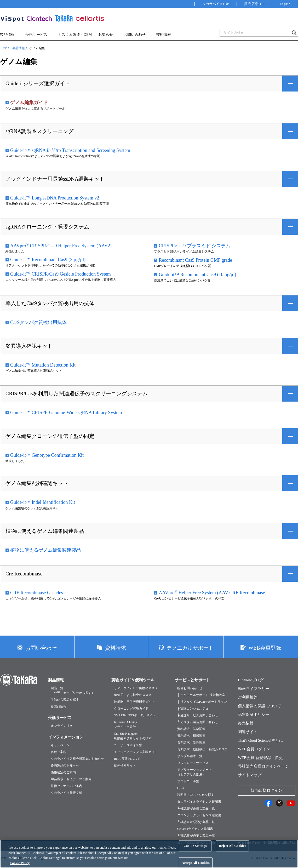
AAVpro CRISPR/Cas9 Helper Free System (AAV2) (61, 245)
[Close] (290, 859)
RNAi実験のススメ (127, 759)
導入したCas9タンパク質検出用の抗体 (50, 303)
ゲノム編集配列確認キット (37, 483)
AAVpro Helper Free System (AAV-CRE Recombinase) (213, 592)
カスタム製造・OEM (75, 35)
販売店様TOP (254, 4)
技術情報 (164, 35)
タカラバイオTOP (216, 4)
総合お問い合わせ (190, 688)
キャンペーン (60, 745)
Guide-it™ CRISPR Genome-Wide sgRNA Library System (66, 413)
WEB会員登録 (265, 648)
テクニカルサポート (190, 648)
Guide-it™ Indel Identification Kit (43, 502)
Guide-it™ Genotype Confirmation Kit (47, 455)
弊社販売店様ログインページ (263, 766)
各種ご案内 (59, 752)
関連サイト (248, 732)
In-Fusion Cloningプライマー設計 (125, 724)
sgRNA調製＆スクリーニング (39, 131)
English (285, 4)
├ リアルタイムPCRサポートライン (202, 702)
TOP (4, 48)
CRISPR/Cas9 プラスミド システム (194, 246)
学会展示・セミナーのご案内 (71, 779)
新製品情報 (59, 706)
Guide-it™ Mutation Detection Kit (43, 365)
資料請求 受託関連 (191, 743)
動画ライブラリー (254, 689)
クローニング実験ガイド (131, 709)
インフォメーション (66, 737)
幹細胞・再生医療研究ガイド (134, 702)
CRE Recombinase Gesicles (37, 593)
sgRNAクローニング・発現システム (47, 227)
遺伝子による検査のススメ (133, 695)
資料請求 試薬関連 (191, 729)
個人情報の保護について (259, 706)
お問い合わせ (135, 35)
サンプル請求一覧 (190, 756)
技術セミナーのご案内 (66, 786)
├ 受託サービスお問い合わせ (198, 715)
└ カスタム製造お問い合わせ (198, 722)
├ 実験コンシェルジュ (193, 709)
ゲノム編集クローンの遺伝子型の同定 (50, 436)
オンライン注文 (62, 726)
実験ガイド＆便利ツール (133, 680)
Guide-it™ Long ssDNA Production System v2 (55, 198)
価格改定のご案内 (63, 772)
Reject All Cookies (232, 851)
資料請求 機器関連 (191, 736)
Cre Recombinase (24, 574)
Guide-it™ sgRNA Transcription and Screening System (70, 150)
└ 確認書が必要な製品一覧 (196, 808)
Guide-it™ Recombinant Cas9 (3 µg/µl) (48, 260)
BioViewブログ (251, 680)
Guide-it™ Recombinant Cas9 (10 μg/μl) (197, 275)
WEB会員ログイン (254, 749)
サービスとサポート (192, 680)
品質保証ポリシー (254, 715)
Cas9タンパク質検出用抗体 (38, 322)
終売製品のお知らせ (65, 766)
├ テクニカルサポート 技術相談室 (201, 695)
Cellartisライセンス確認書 (195, 829)
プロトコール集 (188, 781)
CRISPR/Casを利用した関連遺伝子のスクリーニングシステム (77, 393)
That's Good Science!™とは (260, 740)
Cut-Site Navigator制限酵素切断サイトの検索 (133, 736)
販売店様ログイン (267, 790)
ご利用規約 (248, 697)
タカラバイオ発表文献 (66, 793)
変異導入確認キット (29, 346)
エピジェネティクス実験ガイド (136, 752)
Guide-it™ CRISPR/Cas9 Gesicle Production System (61, 274)
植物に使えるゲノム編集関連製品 (45, 531)
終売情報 (246, 723)
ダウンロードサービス (193, 763)
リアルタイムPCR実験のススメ (136, 688)
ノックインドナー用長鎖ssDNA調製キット (55, 179)
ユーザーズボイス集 (128, 745)
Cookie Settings (195, 851)
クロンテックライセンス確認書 (199, 815)
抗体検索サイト (125, 766)
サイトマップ (250, 775)
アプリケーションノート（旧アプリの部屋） (194, 772)
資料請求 (116, 648)
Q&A (181, 788)
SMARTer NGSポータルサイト (135, 715)
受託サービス (36, 35)
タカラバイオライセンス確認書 (199, 802)
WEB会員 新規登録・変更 (260, 758)
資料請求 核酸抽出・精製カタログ (202, 749)
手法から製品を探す (65, 700)
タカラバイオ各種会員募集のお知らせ (77, 759)
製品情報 (7, 35)
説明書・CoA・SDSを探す (196, 795)
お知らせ (106, 35)
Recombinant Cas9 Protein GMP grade (195, 260)
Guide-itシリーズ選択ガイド (38, 83)
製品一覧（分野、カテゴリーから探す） (73, 690)
